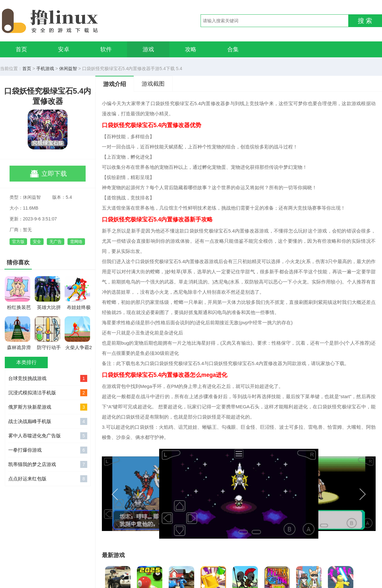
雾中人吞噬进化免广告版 (48, 436)
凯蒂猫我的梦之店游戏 (48, 464)
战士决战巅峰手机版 (48, 421)
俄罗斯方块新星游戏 (48, 407)
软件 (106, 49)
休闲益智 (68, 68)
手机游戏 (45, 68)
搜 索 (365, 21)
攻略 (191, 49)
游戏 (148, 49)
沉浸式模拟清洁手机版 (48, 393)
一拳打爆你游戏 (48, 450)
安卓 (64, 49)
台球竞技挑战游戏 (48, 378)
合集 (233, 49)
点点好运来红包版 (48, 479)
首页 (21, 49)
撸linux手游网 (73, 21)
